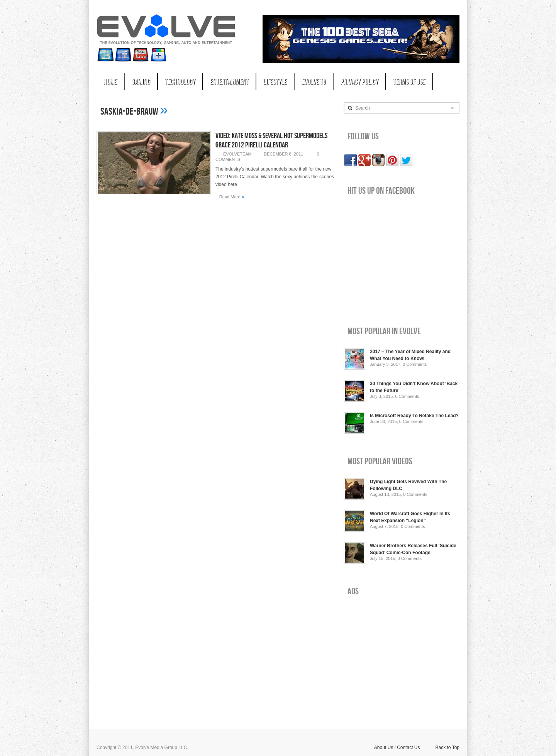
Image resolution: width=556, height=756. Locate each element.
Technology (180, 82)
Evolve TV (314, 82)
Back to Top (448, 748)
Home (110, 82)
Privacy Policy (359, 82)
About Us (384, 748)
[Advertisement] (402, 656)
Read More (232, 196)
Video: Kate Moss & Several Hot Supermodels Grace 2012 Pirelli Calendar (271, 140)
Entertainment (229, 82)
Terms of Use (409, 82)
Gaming (141, 82)
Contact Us (408, 748)
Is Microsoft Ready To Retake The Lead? (414, 416)
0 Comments (415, 364)
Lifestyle (275, 82)
